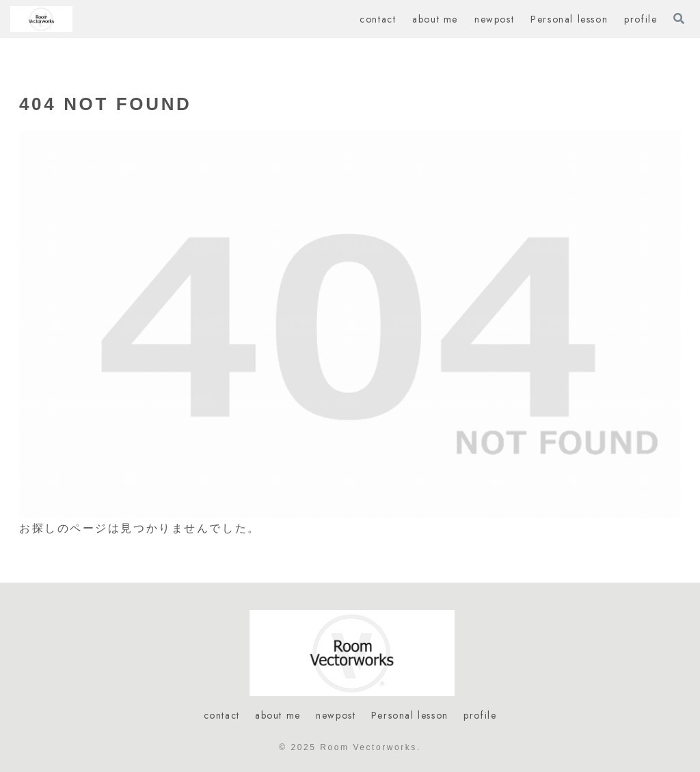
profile (480, 715)
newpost (336, 715)
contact (222, 715)
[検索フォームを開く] (679, 18)
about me (278, 715)
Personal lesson (410, 715)
